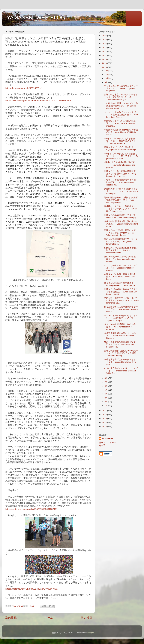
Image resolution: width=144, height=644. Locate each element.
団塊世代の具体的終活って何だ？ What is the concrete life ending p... (121, 216)
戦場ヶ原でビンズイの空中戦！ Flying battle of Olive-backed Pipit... (121, 148)
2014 (105, 422)
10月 (107, 78)
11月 (107, 75)
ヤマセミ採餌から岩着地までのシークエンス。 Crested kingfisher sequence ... (121, 88)
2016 (105, 415)
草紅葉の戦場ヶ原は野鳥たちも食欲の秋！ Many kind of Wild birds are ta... (121, 132)
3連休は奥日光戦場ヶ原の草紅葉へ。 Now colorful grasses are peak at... (120, 165)
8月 (106, 378)
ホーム (49, 618)
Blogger (90, 633)
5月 (106, 390)
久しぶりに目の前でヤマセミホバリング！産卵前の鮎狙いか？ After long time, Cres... (121, 115)
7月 (106, 382)
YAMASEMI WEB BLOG (36, 18)
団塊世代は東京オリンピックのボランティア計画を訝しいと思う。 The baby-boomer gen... (121, 97)
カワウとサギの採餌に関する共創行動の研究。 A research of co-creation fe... (121, 182)
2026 (105, 36)
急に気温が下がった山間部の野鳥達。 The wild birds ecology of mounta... (120, 123)
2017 (105, 411)
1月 (106, 406)
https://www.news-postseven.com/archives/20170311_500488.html (38, 101)
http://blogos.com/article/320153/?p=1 (24, 88)
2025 (105, 40)
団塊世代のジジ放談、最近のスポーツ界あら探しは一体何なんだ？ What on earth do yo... (121, 233)
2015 (105, 418)
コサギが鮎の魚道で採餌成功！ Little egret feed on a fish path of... (121, 284)
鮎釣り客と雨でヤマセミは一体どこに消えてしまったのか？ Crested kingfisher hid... (121, 300)
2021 (105, 55)
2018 (105, 67)
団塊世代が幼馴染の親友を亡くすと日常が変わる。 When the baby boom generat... (121, 292)
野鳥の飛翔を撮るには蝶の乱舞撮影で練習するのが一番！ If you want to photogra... (121, 200)
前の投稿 (87, 618)
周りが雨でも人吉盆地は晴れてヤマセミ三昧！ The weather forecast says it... (121, 309)
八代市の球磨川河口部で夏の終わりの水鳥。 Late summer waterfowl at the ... (121, 224)
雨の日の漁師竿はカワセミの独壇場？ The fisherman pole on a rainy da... (120, 259)
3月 (106, 398)
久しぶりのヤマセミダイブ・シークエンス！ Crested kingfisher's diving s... (121, 268)
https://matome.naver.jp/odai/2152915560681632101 (31, 509)
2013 (105, 426)
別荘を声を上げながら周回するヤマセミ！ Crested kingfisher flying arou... (121, 362)
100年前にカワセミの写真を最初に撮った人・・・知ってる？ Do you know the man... (121, 156)
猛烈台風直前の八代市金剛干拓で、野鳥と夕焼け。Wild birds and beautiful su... (121, 344)
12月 (107, 71)
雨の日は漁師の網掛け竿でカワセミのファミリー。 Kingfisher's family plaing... (121, 241)
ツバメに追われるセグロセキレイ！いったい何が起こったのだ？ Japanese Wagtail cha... (121, 318)
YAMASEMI (107, 439)
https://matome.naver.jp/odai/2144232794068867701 (31, 589)
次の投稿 (11, 618)
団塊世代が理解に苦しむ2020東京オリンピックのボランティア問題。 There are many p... (122, 353)
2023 (105, 47)
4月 (106, 394)
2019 (105, 63)
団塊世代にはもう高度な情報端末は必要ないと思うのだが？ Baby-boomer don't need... (121, 174)
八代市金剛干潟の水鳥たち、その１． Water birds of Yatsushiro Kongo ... (120, 336)
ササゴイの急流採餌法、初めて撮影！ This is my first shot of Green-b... (120, 327)
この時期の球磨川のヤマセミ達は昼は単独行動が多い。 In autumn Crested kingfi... (121, 106)
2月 (106, 402)
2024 (105, 44)
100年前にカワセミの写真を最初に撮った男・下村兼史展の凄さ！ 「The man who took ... (121, 141)
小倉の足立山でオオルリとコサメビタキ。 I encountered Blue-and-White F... (121, 371)
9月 (106, 83)
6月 (106, 386)
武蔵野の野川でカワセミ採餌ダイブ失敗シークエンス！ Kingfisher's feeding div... (121, 191)
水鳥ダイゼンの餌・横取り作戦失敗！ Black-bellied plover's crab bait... (120, 277)
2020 (105, 59)
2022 (105, 51)
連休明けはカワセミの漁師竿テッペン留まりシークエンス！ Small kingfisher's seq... (121, 209)
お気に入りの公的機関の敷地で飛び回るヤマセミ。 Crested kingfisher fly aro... (121, 250)
